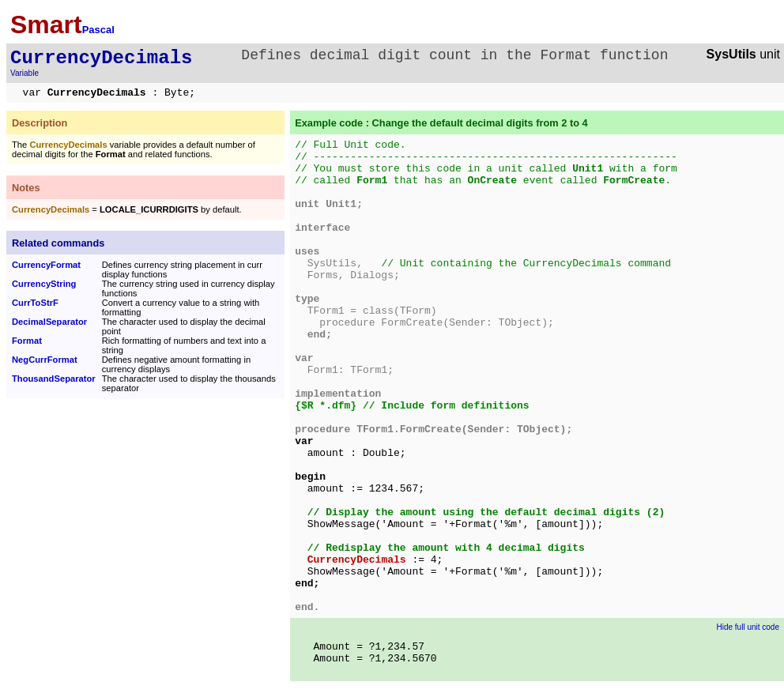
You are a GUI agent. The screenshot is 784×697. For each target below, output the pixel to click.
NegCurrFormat (45, 360)
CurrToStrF (35, 303)
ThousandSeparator (54, 379)
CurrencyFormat (46, 265)
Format (27, 341)
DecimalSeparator (49, 322)
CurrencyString (44, 284)
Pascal (98, 30)
